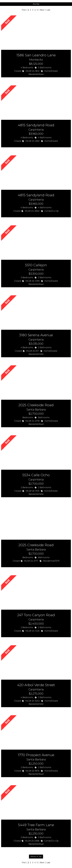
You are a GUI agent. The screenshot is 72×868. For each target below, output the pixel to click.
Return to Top (36, 857)
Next (42, 10)
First (24, 10)
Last (48, 10)
